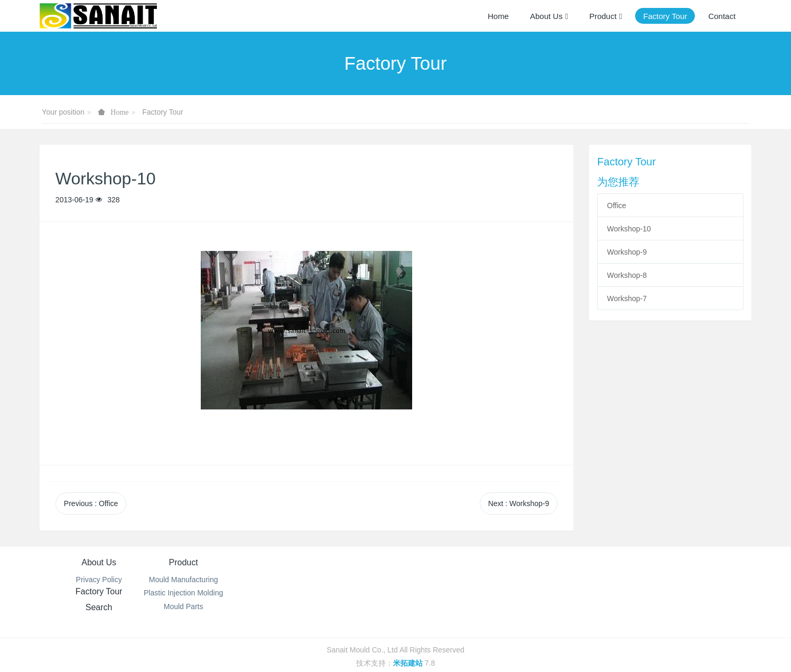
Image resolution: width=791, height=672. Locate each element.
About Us (99, 562)
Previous (91, 503)
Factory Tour (163, 112)
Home (498, 16)
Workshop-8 (627, 275)
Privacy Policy (99, 580)
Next (519, 503)
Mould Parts (217, 606)
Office (617, 206)
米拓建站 (409, 649)
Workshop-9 (627, 252)
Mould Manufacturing (217, 580)
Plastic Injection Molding (218, 593)
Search (455, 562)
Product (217, 562)
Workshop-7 (627, 298)
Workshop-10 (629, 229)
